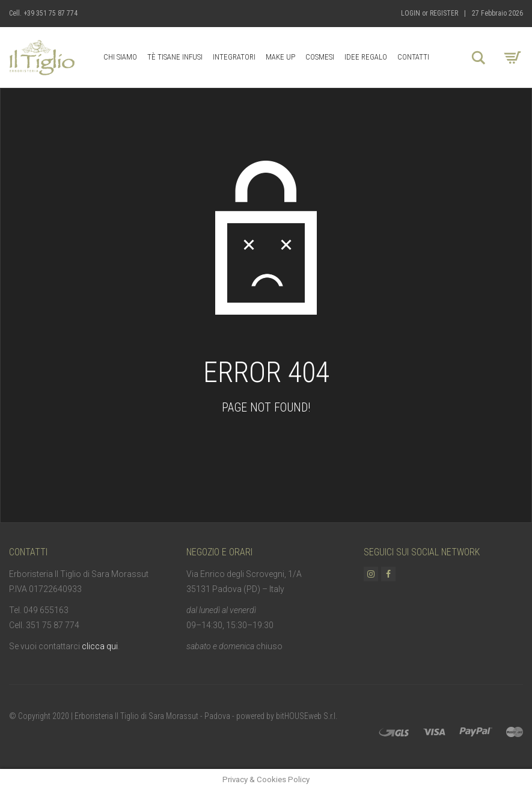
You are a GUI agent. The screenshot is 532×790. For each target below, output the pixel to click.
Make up (280, 57)
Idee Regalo (366, 57)
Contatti (413, 57)
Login (411, 13)
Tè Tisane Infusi (175, 57)
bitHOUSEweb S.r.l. (307, 716)
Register (444, 13)
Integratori (234, 57)
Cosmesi (320, 57)
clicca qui (100, 646)
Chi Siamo (120, 57)
